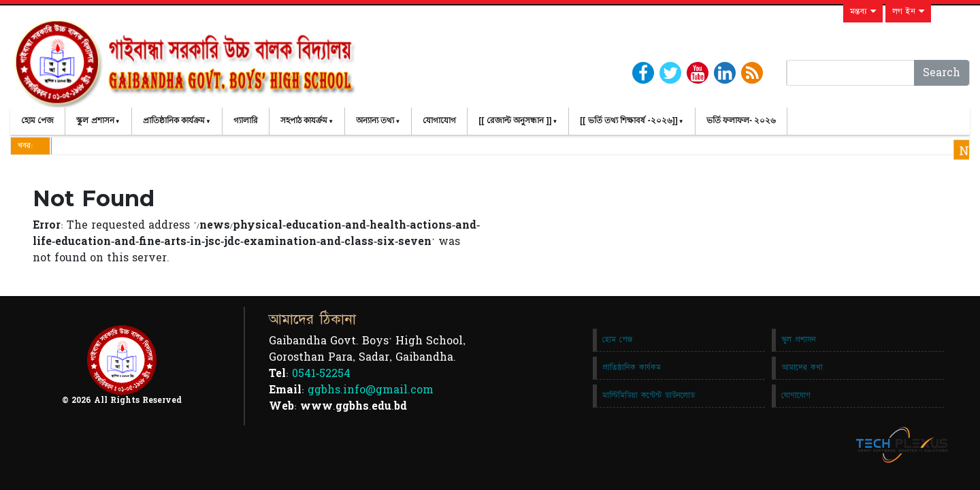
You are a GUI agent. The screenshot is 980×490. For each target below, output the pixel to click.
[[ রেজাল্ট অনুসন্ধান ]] (515, 120)
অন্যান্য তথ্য (375, 120)
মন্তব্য (863, 12)
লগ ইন (908, 12)
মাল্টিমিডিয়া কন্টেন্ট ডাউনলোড (649, 395)
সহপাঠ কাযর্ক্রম (304, 120)
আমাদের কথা (802, 367)
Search (942, 73)
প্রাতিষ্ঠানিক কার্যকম (632, 367)
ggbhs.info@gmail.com (371, 390)
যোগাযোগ (439, 120)
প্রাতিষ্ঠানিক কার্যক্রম (174, 120)
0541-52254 (321, 374)
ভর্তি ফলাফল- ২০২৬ (741, 120)
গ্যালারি (246, 120)
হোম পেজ (37, 120)
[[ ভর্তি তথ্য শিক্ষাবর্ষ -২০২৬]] (628, 120)
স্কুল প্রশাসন (95, 120)
